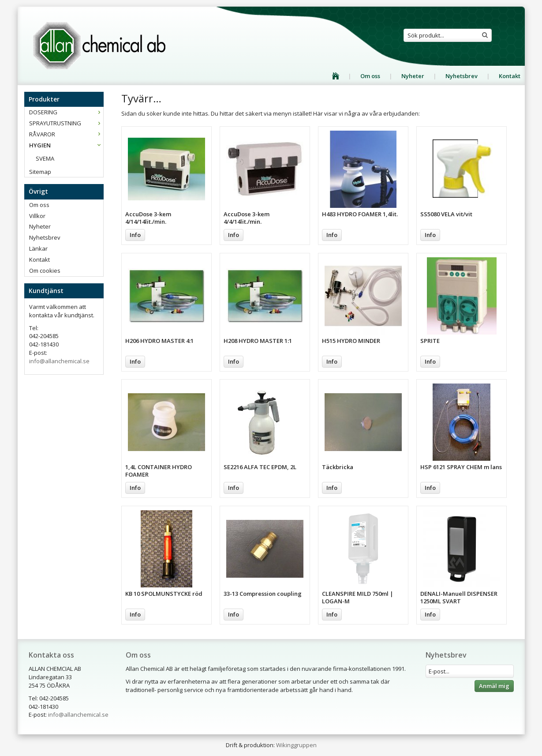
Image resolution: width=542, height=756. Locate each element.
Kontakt (510, 76)
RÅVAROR (66, 134)
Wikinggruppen (296, 745)
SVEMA (45, 158)
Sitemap (40, 172)
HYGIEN (66, 145)
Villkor (37, 216)
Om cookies (45, 271)
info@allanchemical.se (59, 361)
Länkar (38, 248)
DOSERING (66, 112)
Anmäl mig (494, 686)
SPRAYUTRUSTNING (66, 123)
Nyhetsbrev (462, 76)
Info (135, 235)
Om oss (370, 76)
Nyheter (413, 76)
